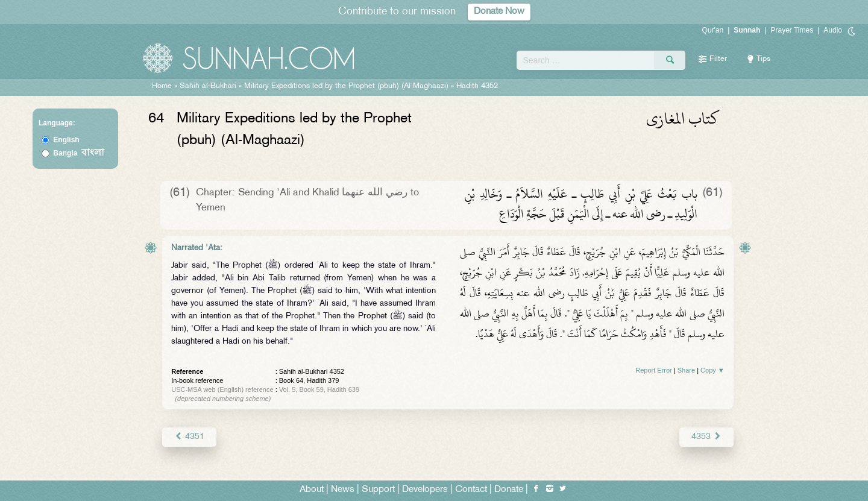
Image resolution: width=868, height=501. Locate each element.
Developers (425, 490)
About (312, 490)
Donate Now (499, 12)
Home (162, 86)
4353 (706, 437)
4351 (189, 437)
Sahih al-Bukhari (208, 86)
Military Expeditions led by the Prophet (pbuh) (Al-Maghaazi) (346, 86)
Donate (509, 490)
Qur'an (713, 30)
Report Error (654, 370)
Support (378, 490)
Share (686, 370)
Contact (471, 490)
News (343, 490)
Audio (833, 30)
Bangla (79, 153)
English (66, 140)
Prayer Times (792, 30)
